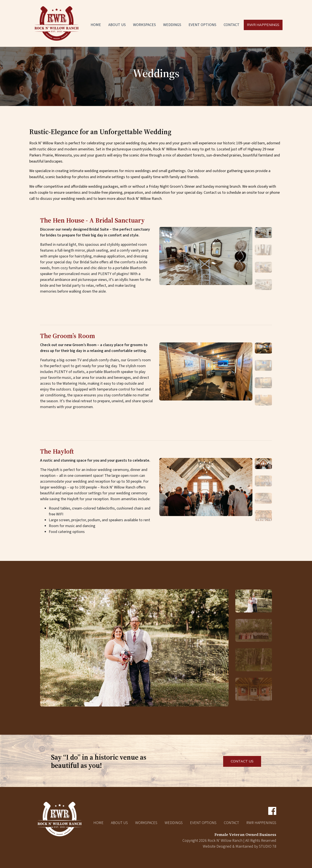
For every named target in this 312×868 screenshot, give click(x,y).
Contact (232, 25)
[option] (206, 256)
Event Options (202, 25)
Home (96, 25)
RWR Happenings (263, 25)
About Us (117, 25)
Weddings (172, 25)
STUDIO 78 (268, 846)
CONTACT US (242, 761)
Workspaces (144, 25)
